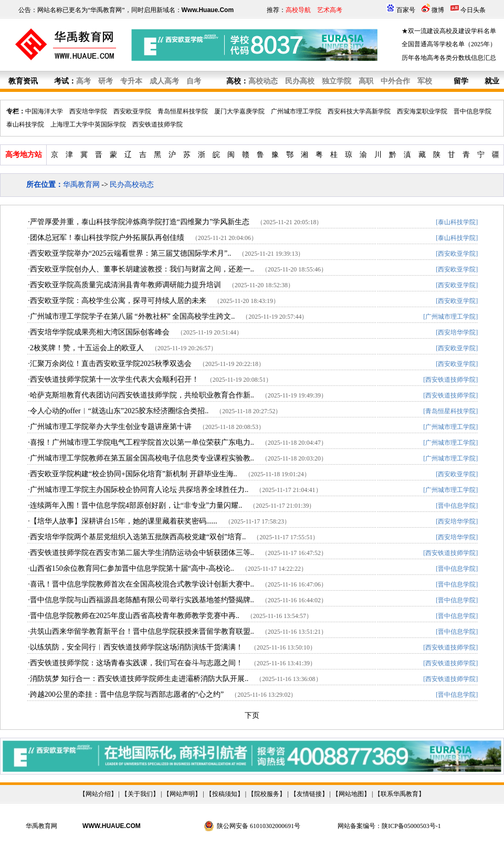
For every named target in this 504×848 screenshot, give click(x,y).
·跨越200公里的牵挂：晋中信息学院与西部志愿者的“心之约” (126, 694)
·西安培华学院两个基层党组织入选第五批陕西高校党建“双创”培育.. (137, 537)
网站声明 (182, 794)
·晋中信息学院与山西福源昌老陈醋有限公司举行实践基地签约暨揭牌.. (141, 600)
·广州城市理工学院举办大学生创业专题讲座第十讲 (110, 427)
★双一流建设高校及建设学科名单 (449, 31)
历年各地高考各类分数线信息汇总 (449, 58)
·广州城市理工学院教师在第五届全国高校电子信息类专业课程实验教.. (141, 458)
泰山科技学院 (25, 124)
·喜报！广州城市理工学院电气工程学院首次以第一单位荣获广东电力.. (141, 442)
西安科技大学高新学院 (359, 111)
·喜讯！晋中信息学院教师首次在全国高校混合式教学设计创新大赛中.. (141, 584)
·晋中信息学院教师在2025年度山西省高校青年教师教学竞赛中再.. (134, 616)
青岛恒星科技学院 (183, 111)
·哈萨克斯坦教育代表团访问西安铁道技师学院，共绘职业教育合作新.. (141, 395)
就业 (492, 81)
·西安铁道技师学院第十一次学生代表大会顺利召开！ (113, 379)
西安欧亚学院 (132, 111)
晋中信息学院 (472, 111)
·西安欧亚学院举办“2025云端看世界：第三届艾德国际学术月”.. (129, 253)
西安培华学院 (88, 111)
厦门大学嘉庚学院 (239, 111)
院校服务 (267, 794)
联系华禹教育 (400, 794)
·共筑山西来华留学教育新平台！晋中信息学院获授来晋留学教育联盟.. (141, 631)
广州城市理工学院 (296, 111)
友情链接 (309, 794)
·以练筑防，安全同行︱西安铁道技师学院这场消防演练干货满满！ (135, 647)
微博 (438, 10)
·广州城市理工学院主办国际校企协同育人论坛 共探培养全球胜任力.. (138, 490)
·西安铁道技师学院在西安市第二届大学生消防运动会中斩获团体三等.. (141, 553)
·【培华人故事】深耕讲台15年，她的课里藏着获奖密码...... (123, 521)
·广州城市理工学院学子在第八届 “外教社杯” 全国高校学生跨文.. (131, 316)
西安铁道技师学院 (157, 124)
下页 (252, 715)
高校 (234, 81)
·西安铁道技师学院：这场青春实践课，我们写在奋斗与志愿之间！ (135, 663)
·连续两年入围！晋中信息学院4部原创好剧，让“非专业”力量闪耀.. (135, 505)
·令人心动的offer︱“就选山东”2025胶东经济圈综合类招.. (118, 411)
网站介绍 (98, 794)
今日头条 (473, 10)
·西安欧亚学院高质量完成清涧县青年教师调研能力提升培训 (124, 285)
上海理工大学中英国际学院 (88, 124)
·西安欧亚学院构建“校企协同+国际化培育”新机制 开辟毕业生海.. (132, 474)
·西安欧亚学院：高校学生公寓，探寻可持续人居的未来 (117, 301)
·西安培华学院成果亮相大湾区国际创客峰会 (99, 332)
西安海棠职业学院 (422, 111)
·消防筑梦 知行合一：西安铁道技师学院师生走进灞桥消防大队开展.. (138, 679)
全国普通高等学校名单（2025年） (449, 44)
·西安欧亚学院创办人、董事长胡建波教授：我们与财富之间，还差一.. (141, 269)
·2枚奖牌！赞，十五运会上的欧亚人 (86, 348)
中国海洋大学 (44, 111)
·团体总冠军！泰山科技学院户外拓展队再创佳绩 (106, 238)
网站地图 (351, 794)
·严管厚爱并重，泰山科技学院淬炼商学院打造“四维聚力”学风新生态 (139, 222)
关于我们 (140, 794)
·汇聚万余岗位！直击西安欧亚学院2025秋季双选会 (110, 364)
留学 (461, 81)
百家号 (406, 10)
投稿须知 (225, 794)
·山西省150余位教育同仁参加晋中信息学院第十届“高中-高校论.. (131, 568)
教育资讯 (23, 81)
